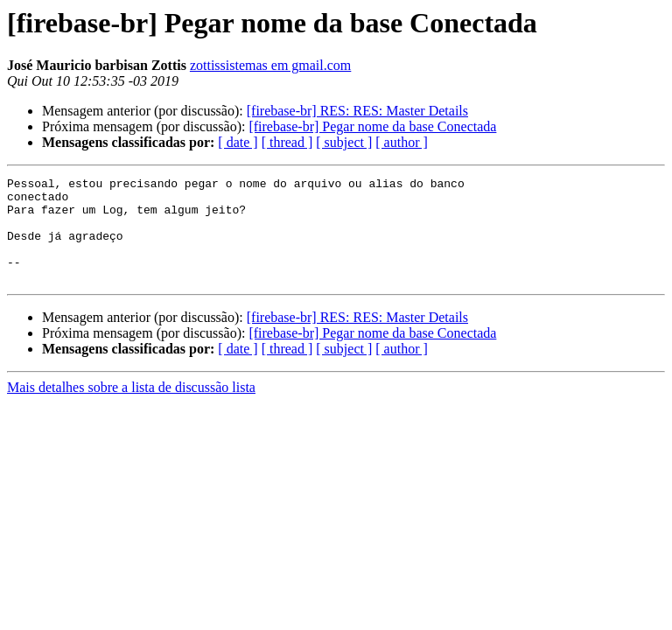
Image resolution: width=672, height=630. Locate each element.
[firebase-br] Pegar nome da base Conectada (372, 126)
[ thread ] (287, 142)
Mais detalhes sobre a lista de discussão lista (131, 408)
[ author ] (402, 142)
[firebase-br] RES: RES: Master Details (357, 111)
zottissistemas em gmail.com (270, 65)
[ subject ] (344, 142)
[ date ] (238, 142)
